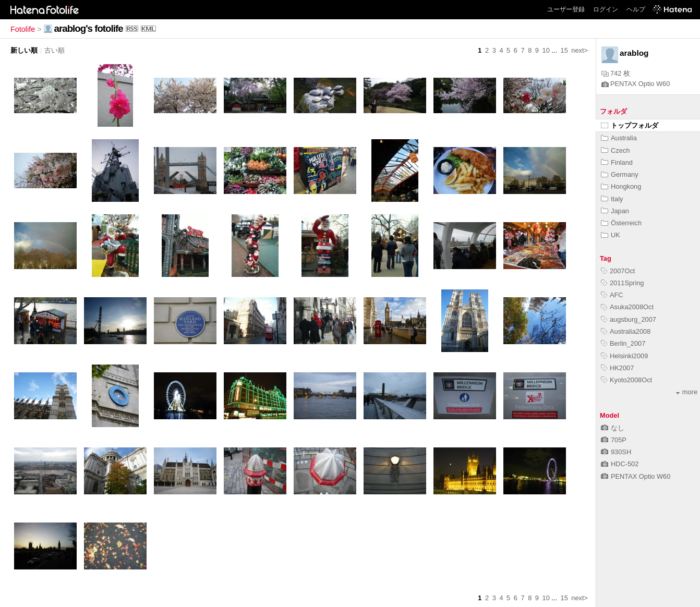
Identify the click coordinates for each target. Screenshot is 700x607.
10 (546, 50)
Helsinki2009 (624, 356)
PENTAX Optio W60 (636, 84)
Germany (620, 174)
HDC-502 (620, 464)
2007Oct (618, 271)
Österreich (621, 223)
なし (613, 428)
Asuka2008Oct (627, 307)
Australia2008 (626, 331)
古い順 (55, 50)
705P (614, 440)
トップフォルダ (630, 125)
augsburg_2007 (629, 319)
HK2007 (617, 368)
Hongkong (621, 186)
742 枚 (616, 73)
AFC (612, 295)
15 (564, 50)
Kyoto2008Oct (626, 380)
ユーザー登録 (566, 9)
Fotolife (23, 29)
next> (580, 50)
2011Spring (622, 283)
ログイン (606, 9)
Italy (612, 199)
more (687, 392)
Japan (615, 211)
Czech (615, 150)
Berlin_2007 (623, 343)
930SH (616, 452)
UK (611, 235)
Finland (617, 162)
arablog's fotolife (89, 28)
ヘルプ (636, 9)
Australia (619, 138)
